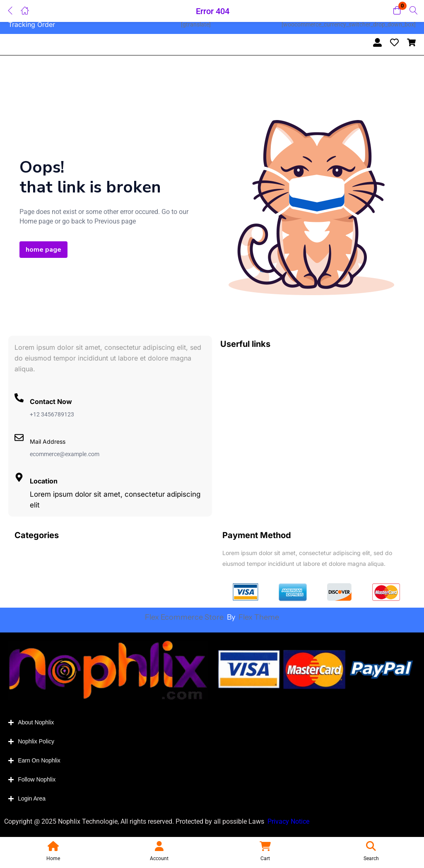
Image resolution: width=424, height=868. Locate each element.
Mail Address (48, 441)
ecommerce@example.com (65, 454)
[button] (397, 11)
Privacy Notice (289, 821)
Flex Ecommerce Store (185, 617)
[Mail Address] (19, 438)
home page (43, 250)
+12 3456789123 (52, 414)
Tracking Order (32, 24)
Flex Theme (259, 617)
